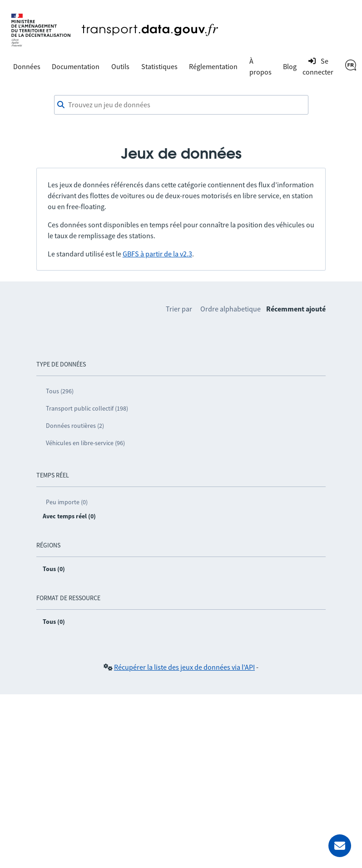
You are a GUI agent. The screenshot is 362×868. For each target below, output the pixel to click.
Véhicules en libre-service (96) (85, 443)
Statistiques (159, 66)
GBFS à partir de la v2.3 (157, 254)
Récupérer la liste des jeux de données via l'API (184, 667)
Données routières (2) (75, 426)
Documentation (76, 66)
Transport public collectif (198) (87, 408)
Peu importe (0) (67, 502)
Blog (290, 66)
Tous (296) (60, 391)
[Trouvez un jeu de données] (181, 105)
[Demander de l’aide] (340, 846)
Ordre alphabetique (231, 309)
